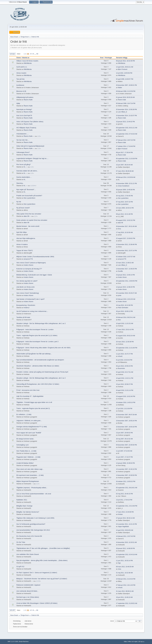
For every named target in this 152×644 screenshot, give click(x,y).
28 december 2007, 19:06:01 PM (126, 85)
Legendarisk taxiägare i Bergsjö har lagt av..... (32, 158)
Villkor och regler (133, 641)
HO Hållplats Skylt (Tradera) (26, 128)
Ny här (19, 202)
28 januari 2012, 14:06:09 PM (125, 548)
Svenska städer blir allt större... (27, 171)
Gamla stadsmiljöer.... (24, 177)
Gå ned (12, 54)
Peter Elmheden (123, 308)
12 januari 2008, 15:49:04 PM (125, 463)
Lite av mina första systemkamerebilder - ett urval (34, 494)
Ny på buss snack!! (23, 208)
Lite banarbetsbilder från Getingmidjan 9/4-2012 (33, 530)
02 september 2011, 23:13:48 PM (127, 506)
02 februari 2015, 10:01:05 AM (126, 299)
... (35, 54)
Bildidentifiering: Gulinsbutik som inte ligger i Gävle (34, 275)
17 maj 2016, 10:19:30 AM (124, 232)
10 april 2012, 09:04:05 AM (125, 530)
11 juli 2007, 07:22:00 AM (124, 451)
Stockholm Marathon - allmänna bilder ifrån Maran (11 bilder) (38, 366)
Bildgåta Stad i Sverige (24, 506)
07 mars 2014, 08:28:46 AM (125, 171)
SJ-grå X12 (20, 566)
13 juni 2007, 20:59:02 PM (124, 433)
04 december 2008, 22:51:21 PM (126, 183)
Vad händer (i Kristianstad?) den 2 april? (31, 299)
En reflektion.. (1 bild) (24, 414)
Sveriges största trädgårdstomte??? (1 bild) (32, 427)
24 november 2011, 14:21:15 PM (126, 524)
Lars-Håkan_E (122, 112)
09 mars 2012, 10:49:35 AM (125, 567)
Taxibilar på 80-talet (23, 317)
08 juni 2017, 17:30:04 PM (124, 153)
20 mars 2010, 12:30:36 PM (125, 342)
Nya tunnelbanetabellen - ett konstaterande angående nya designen (40, 360)
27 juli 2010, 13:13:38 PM (124, 409)
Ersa (119, 229)
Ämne (19, 58)
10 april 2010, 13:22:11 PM (125, 378)
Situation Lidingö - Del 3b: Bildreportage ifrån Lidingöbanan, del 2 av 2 (41, 378)
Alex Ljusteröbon (29, 198)
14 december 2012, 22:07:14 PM (126, 251)
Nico (119, 320)
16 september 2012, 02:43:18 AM (127, 555)
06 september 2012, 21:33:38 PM (127, 159)
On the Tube (21, 542)
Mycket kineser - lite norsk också (28, 226)
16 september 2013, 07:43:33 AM (127, 134)
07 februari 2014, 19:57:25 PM (126, 140)
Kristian (120, 514)
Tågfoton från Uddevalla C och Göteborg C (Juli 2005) (35, 518)
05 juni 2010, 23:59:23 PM (124, 366)
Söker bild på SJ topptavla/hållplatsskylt (30, 146)
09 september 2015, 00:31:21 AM (127, 128)
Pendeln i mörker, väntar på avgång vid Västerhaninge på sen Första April (42, 372)
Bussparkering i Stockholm (26, 305)
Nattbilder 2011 (22, 500)
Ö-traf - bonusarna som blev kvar (28, 390)
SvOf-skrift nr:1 (22, 67)
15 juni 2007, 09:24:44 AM (124, 165)
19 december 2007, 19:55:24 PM (126, 421)
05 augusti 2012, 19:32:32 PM (126, 220)
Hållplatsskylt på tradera (25, 97)
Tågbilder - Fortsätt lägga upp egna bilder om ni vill (34, 402)
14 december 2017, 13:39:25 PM (126, 269)
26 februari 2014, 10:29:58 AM (126, 177)
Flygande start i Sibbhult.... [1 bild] (28, 457)
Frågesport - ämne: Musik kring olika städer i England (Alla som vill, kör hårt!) (43, 348)
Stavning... (20, 183)
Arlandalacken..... (23, 134)
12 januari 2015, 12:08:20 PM (125, 287)
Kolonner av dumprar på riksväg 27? (29, 269)
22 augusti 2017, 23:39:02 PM (126, 238)
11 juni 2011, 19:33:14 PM (124, 561)
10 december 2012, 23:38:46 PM (126, 244)
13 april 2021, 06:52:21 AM (125, 67)
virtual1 (120, 356)
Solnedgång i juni (22, 445)
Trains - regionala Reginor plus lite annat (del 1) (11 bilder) (37, 335)
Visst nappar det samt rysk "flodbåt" (29, 433)
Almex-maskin (21, 73)
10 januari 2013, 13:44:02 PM (125, 122)
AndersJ (26, 308)
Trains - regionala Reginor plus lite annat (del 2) (33, 408)
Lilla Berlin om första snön (25, 287)
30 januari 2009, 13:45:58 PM (125, 190)
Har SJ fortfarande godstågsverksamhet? (31, 524)
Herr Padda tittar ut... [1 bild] (26, 451)
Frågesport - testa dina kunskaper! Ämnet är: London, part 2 (37, 342)
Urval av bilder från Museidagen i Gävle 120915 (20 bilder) (37, 603)
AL (24, 167)
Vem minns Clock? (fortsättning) (28, 293)
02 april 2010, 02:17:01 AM (125, 372)
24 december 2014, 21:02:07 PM (126, 116)
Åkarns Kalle (28, 100)
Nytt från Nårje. (22, 232)
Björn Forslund (123, 69)
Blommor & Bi (21, 91)
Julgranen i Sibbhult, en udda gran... (29, 421)
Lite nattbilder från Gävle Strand (28, 554)
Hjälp (18, 103)
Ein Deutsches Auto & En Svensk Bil (29, 536)
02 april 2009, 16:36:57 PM (125, 79)
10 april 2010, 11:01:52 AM (125, 323)
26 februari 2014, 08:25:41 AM (126, 317)
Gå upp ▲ (141, 641)
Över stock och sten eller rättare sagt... (30, 469)
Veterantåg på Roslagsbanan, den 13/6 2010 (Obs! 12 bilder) (38, 384)
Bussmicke (121, 368)
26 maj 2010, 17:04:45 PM (124, 196)
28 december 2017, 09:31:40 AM (126, 226)
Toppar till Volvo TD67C (25, 251)
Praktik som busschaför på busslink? (29, 196)
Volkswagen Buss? (23, 152)
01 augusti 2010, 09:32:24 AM (125, 336)
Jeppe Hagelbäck (123, 527)
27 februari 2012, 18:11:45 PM (126, 585)
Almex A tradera (22, 244)
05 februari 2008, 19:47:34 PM (126, 103)
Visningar (108, 58)
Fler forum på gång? (24, 164)
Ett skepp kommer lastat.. (25, 439)
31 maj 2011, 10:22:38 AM (124, 573)
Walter (120, 88)
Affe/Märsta (28, 63)
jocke (120, 295)
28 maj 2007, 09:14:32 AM (124, 439)
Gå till (112, 621)
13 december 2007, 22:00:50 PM (126, 475)
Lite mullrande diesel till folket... (27, 591)
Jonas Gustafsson (124, 186)
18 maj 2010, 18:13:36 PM (124, 305)
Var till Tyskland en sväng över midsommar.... (32, 311)
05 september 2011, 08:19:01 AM (127, 488)
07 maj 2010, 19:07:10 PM (124, 202)
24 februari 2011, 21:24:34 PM (126, 579)
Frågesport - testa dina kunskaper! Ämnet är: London (35, 330)
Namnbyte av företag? (24, 109)
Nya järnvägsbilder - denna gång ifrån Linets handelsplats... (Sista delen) (42, 560)
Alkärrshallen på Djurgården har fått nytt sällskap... (34, 354)
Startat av (27, 58)
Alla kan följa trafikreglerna (26, 238)
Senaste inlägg (122, 58)
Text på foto (20, 79)
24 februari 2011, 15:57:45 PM (126, 536)
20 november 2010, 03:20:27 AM (126, 293)
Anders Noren (28, 265)
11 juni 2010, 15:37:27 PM (124, 354)
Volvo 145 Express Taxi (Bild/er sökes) (30, 122)
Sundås (120, 271)
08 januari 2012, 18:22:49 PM (125, 61)
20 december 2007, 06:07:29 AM (126, 415)
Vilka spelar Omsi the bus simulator (29, 214)
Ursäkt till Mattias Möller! (25, 463)
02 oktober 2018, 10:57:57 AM (126, 257)
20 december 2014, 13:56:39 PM (126, 109)
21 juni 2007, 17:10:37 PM (124, 457)
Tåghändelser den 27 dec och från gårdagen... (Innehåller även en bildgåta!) (43, 548)
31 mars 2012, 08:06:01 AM (125, 591)
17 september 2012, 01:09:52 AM (127, 603)
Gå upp (12, 610)
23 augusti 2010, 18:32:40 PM (126, 396)
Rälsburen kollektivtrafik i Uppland (28, 585)
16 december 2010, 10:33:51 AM (126, 542)
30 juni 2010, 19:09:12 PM (124, 311)
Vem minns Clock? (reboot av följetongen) (31, 263)
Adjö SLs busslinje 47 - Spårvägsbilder (30, 396)
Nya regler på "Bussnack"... (26, 190)
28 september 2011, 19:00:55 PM (127, 281)
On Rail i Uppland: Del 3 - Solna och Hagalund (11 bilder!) (37, 573)
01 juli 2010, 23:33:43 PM (124, 360)
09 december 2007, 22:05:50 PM (126, 445)
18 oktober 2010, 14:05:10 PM (126, 402)
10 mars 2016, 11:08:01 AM (125, 263)
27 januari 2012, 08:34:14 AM (125, 518)
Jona (119, 569)
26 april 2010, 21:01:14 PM (125, 390)
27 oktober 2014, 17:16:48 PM (126, 146)
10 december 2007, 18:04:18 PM (126, 427)
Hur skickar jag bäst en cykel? (27, 281)
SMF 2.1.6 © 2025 (13, 641)
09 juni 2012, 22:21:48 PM (124, 214)
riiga (119, 563)
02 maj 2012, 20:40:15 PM (124, 494)
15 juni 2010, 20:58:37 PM (124, 384)
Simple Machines (24, 641)
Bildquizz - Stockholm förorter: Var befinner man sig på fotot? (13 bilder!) (42, 579)
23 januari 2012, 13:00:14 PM (125, 275)
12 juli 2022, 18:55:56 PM (124, 73)
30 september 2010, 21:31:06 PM (127, 348)
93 (37, 54)
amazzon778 (28, 259)
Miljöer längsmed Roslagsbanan (28, 481)
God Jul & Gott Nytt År (24, 116)
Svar (102, 58)
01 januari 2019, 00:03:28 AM (125, 97)
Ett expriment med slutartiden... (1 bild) (30, 475)
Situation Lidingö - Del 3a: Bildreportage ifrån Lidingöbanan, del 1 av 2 (41, 323)
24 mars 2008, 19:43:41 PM (125, 208)
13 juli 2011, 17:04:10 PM (124, 500)
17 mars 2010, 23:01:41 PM (125, 330)
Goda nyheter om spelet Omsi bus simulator (32, 220)
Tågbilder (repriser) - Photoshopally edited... (32, 488)
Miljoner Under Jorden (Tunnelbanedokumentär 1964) (35, 257)
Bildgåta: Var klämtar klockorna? (28, 512)
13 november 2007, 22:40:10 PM (126, 469)
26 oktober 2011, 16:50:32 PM (126, 481)
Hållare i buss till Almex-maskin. (27, 61)
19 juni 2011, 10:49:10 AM (124, 597)
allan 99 (26, 216)
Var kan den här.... (23, 140)
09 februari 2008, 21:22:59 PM (126, 91)
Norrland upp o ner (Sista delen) (28, 597)
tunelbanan (20, 85)
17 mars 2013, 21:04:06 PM (125, 512)
